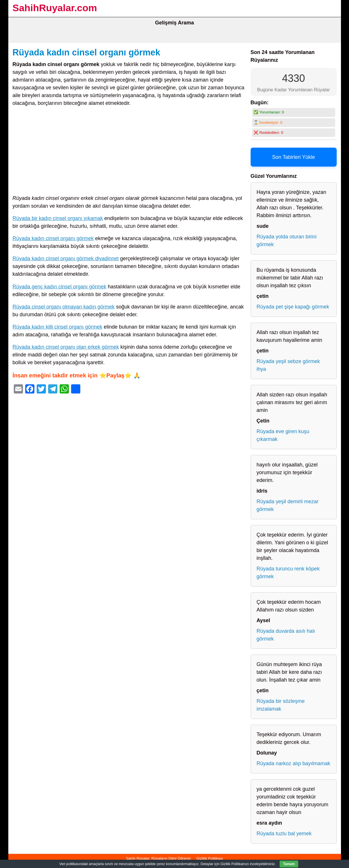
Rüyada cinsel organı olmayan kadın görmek (64, 307)
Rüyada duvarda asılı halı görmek (286, 635)
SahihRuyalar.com (55, 8)
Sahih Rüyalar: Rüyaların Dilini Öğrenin (158, 858)
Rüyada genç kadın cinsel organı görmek (60, 287)
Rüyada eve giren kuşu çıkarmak (283, 435)
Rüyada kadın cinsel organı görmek (86, 52)
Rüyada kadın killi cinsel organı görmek (57, 327)
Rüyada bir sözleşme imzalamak (281, 705)
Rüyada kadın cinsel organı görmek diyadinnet (66, 259)
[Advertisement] (129, 152)
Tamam (289, 864)
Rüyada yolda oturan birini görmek (287, 241)
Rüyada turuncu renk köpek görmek (288, 573)
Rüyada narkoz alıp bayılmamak (294, 763)
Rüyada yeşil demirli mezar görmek (288, 505)
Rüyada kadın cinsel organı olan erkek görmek (66, 347)
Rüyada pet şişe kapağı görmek (293, 307)
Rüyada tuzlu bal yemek (284, 834)
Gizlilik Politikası (210, 858)
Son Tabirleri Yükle (294, 157)
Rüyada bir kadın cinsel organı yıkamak (58, 218)
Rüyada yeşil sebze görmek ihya (288, 365)
